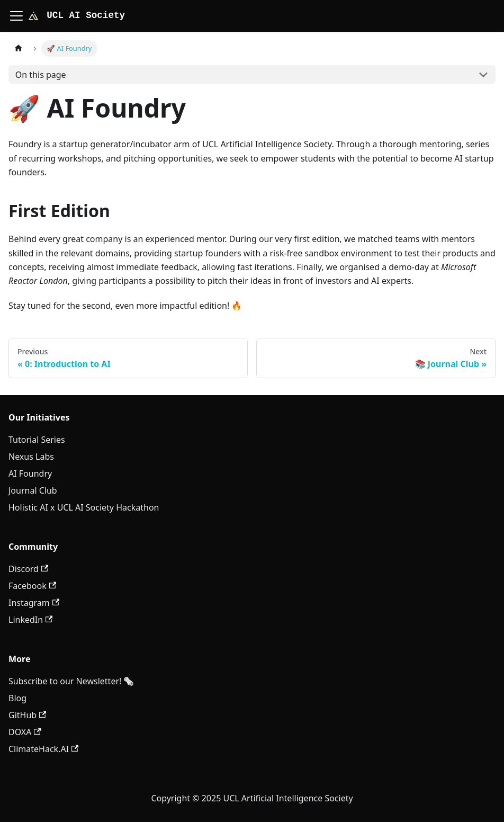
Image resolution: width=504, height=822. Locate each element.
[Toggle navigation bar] (16, 16)
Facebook (32, 586)
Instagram (34, 603)
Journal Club (33, 490)
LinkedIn (30, 620)
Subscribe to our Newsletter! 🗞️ (71, 681)
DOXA (25, 732)
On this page (41, 75)
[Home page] (19, 48)
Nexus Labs (31, 457)
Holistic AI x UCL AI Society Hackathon (84, 507)
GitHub (27, 715)
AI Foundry (30, 473)
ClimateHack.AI (43, 749)
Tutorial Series (37, 440)
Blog (17, 698)
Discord (28, 569)
